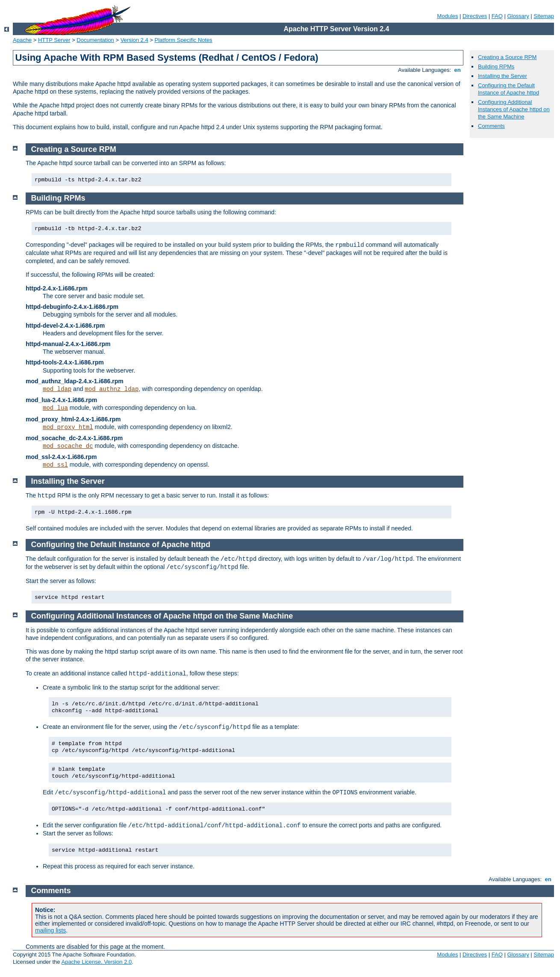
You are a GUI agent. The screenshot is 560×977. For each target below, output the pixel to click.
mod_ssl (55, 465)
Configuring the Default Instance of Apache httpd (508, 89)
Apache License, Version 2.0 (96, 962)
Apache (22, 40)
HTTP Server (54, 40)
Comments (491, 126)
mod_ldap (57, 389)
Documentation (95, 40)
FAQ (497, 16)
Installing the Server (503, 76)
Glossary (518, 16)
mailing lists (50, 930)
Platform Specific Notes (184, 40)
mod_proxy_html (68, 427)
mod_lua (55, 408)
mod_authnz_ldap (112, 389)
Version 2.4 (134, 40)
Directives (475, 16)
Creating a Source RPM (507, 57)
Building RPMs (496, 67)
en (457, 70)
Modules (447, 16)
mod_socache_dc (68, 446)
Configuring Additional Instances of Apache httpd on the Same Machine (514, 109)
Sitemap (544, 16)
